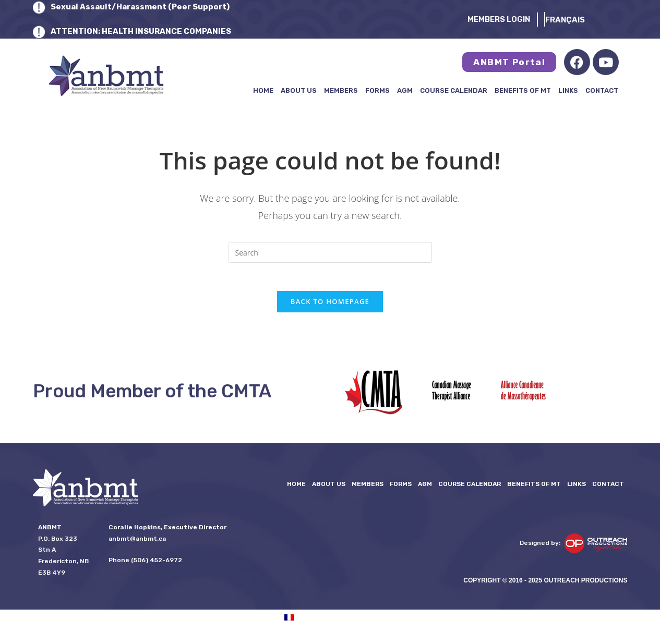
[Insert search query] (330, 252)
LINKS (568, 90)
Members (341, 90)
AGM (405, 90)
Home (263, 90)
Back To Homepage (330, 305)
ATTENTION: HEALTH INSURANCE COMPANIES (141, 31)
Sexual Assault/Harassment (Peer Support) (140, 7)
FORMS (377, 90)
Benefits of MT (523, 90)
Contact (602, 90)
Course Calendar (454, 90)
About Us (299, 90)
